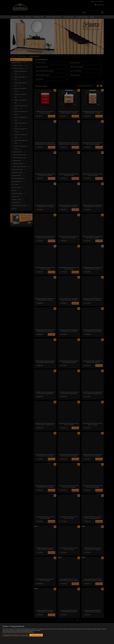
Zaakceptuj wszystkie (36, 635)
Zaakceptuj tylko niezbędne (11, 635)
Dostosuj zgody (24, 635)
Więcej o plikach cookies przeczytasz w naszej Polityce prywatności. (18, 632)
